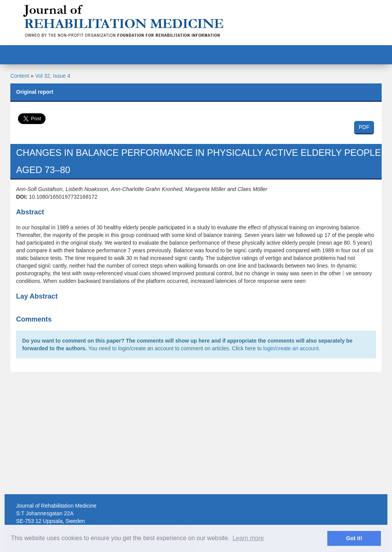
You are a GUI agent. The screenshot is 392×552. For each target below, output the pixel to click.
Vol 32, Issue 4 (53, 76)
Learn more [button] (248, 538)
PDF (364, 127)
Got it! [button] (354, 538)
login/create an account (291, 348)
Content (20, 76)
